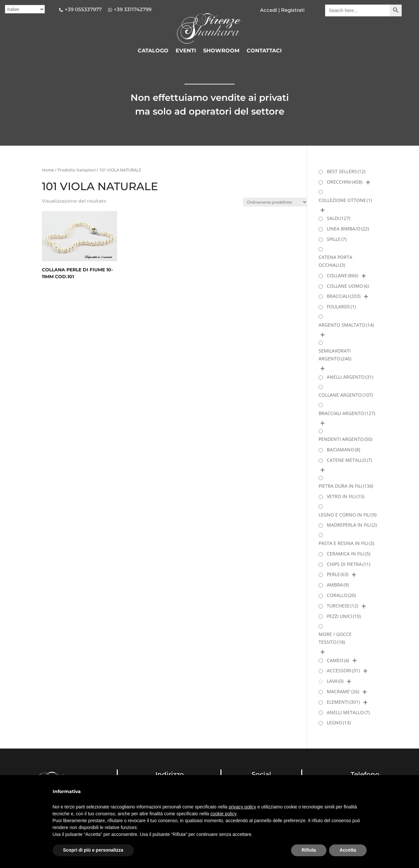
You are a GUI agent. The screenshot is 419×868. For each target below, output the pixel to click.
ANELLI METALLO (348, 712)
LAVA (335, 681)
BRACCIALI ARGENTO (347, 413)
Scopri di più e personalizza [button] (93, 850)
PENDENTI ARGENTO (345, 439)
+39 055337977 (83, 9)
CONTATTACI (264, 51)
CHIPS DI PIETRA (349, 564)
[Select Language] (25, 9)
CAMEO (338, 660)
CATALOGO (153, 51)
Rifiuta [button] (309, 850)
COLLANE (342, 275)
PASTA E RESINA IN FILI (346, 543)
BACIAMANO (343, 450)
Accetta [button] (348, 850)
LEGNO (339, 723)
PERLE (338, 574)
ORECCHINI (345, 182)
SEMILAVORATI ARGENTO (335, 355)
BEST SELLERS (346, 171)
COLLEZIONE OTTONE (345, 200)
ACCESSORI (343, 670)
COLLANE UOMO (348, 286)
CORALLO (341, 595)
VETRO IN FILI (346, 496)
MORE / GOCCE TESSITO (335, 638)
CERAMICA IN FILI (349, 554)
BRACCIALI (344, 296)
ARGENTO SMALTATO (346, 325)
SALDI (339, 218)
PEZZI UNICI (344, 616)
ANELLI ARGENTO (350, 377)
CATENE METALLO (349, 460)
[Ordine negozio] (275, 202)
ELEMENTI (343, 702)
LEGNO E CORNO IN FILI (348, 515)
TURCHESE (342, 606)
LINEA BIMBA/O (348, 229)
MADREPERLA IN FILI (352, 525)
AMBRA (338, 585)
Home (48, 170)
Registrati (292, 10)
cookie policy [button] (223, 814)
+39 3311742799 (133, 9)
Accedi (269, 10)
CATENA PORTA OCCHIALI (335, 261)
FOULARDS (341, 307)
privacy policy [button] (242, 807)
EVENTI (186, 51)
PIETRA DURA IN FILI (346, 486)
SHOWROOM (221, 51)
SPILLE (337, 239)
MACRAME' (343, 691)
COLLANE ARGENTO (346, 395)
